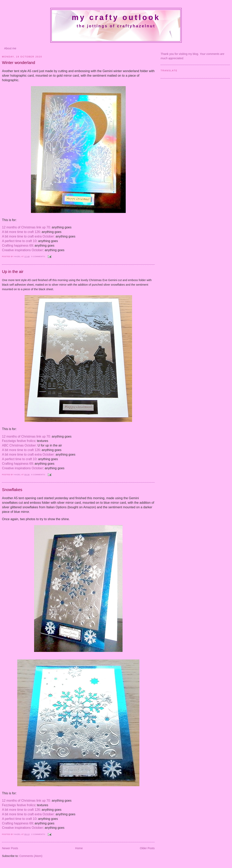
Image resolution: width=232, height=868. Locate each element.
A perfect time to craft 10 (19, 241)
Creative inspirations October (22, 250)
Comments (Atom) (31, 856)
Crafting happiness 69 (17, 246)
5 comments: (39, 257)
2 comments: (39, 834)
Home (79, 848)
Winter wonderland (19, 63)
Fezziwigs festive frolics (19, 441)
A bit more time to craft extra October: (28, 236)
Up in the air (13, 272)
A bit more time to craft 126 (21, 232)
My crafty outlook (116, 17)
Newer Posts (10, 848)
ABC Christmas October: (19, 445)
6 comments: (39, 475)
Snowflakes (12, 490)
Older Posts (147, 848)
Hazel (18, 257)
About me (10, 48)
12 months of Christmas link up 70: (26, 227)
